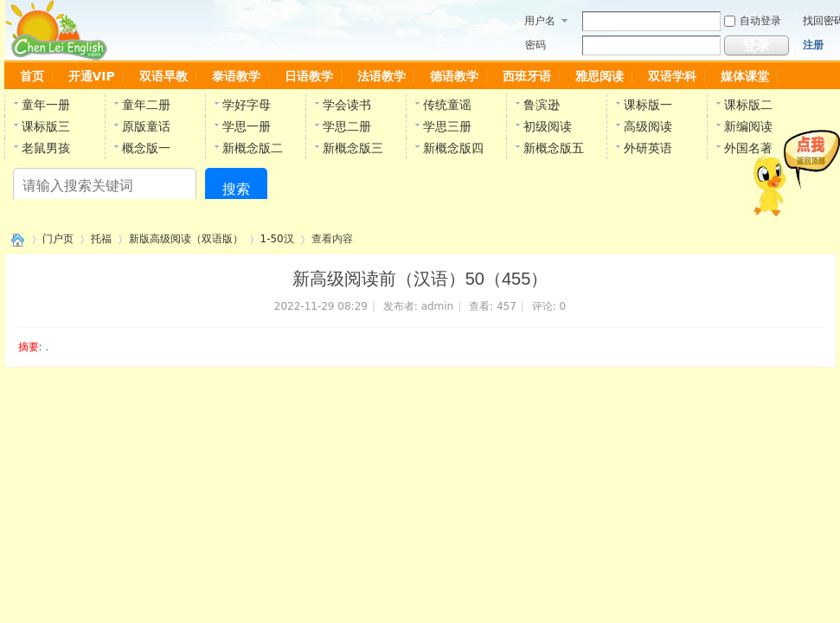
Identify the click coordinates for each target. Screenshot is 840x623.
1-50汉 (277, 239)
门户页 (58, 239)
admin (438, 306)
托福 (101, 239)
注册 (813, 45)
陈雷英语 (15, 239)
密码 (535, 45)
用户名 (540, 21)
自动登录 (753, 21)
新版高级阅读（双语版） (186, 239)
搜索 (236, 189)
